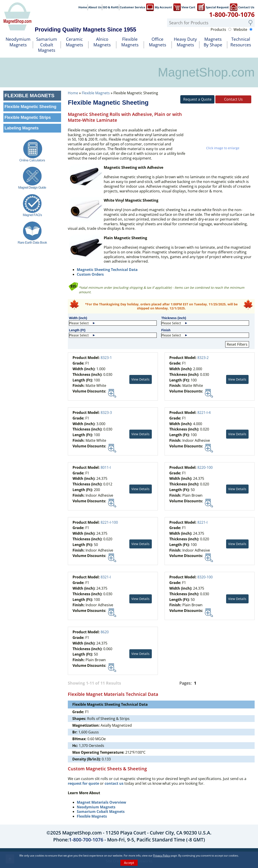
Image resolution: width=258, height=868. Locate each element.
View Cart (184, 7)
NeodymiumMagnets (18, 42)
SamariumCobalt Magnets (47, 45)
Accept (129, 863)
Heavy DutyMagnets (185, 42)
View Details (140, 379)
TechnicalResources (241, 42)
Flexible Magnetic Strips (28, 117)
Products (218, 30)
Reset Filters (237, 344)
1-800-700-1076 (232, 14)
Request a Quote (197, 99)
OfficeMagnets (158, 42)
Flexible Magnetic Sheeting (30, 107)
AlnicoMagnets (102, 42)
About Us (95, 7)
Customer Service (132, 7)
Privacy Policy (162, 856)
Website (240, 30)
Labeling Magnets (22, 128)
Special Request (213, 7)
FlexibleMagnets (130, 42)
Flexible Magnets (96, 93)
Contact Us (242, 7)
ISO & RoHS (111, 7)
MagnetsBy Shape (213, 42)
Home (83, 7)
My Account (159, 7)
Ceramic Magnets (74, 42)
